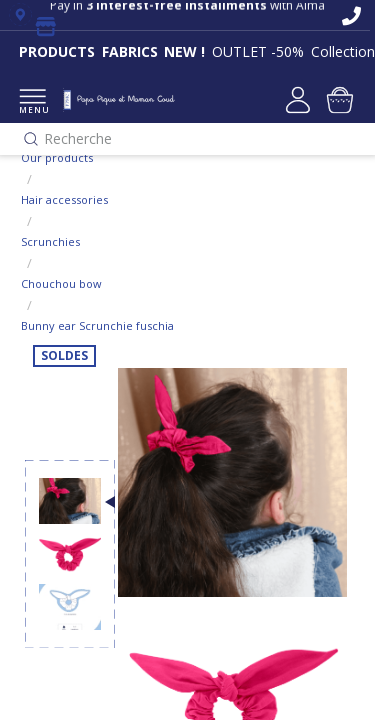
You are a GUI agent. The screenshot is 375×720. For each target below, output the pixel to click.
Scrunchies (50, 241)
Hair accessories (64, 199)
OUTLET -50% (258, 51)
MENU (32, 102)
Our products (57, 157)
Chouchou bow (61, 283)
